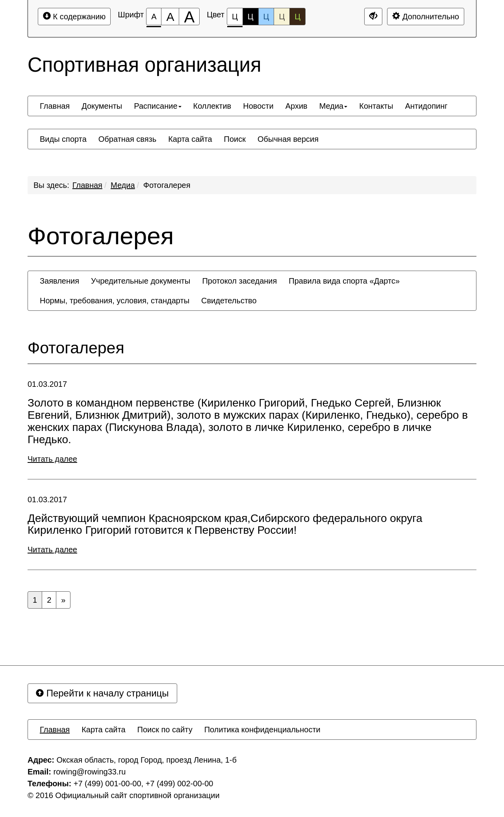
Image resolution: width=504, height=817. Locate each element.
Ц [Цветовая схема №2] (251, 17)
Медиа (123, 185)
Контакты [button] (376, 106)
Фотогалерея (167, 185)
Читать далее (52, 459)
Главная (87, 185)
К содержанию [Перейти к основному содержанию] (74, 16)
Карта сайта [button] (190, 139)
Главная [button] (55, 106)
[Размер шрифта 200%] (189, 17)
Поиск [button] (235, 139)
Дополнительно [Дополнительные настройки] (426, 16)
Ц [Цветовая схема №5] (297, 17)
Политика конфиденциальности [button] (262, 730)
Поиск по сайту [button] (165, 730)
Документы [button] (102, 106)
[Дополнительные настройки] (373, 17)
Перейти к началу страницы (102, 693)
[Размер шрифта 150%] (170, 17)
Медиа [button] (334, 106)
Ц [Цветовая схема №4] (282, 17)
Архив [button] (296, 106)
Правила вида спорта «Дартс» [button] (344, 281)
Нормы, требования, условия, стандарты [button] (115, 301)
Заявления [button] (59, 281)
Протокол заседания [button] (239, 281)
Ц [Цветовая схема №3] (266, 17)
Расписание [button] (157, 106)
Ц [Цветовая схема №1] (235, 19)
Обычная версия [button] (288, 139)
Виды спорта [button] (63, 139)
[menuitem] (55, 106)
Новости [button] (258, 106)
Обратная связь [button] (127, 139)
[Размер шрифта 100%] (154, 17)
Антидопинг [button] (426, 106)
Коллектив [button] (212, 106)
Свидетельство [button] (229, 301)
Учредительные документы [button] (141, 281)
